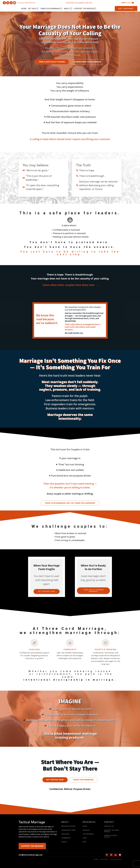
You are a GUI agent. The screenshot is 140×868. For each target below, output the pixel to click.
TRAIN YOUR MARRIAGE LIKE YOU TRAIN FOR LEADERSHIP (70, 503)
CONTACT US (109, 826)
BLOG (85, 826)
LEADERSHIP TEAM (68, 830)
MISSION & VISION (68, 826)
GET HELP (33, 8)
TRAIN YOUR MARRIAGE (51, 8)
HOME (24, 8)
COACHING (65, 834)
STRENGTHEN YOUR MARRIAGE (88, 62)
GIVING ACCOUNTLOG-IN (111, 836)
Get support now (47, 591)
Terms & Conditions (116, 859)
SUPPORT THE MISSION (85, 8)
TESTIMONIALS (88, 834)
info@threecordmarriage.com (31, 855)
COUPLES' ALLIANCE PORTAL (112, 831)
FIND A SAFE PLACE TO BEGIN (52, 62)
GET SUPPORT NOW (55, 780)
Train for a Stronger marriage (93, 591)
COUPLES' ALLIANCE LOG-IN (79, 3)
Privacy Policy (104, 859)
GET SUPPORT (126, 8)
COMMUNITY (66, 838)
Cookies (96, 859)
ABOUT (68, 8)
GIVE (84, 842)
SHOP (85, 838)
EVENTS (64, 842)
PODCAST (86, 830)
